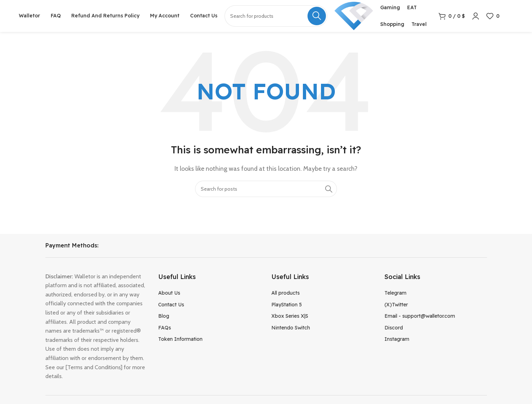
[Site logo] (354, 15)
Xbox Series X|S (290, 316)
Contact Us (171, 305)
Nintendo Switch (291, 328)
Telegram (395, 293)
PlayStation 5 (287, 305)
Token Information (180, 339)
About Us (169, 293)
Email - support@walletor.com (420, 316)
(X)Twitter (396, 305)
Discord (394, 328)
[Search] (266, 189)
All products (286, 293)
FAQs (165, 328)
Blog (164, 316)
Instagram (397, 339)
